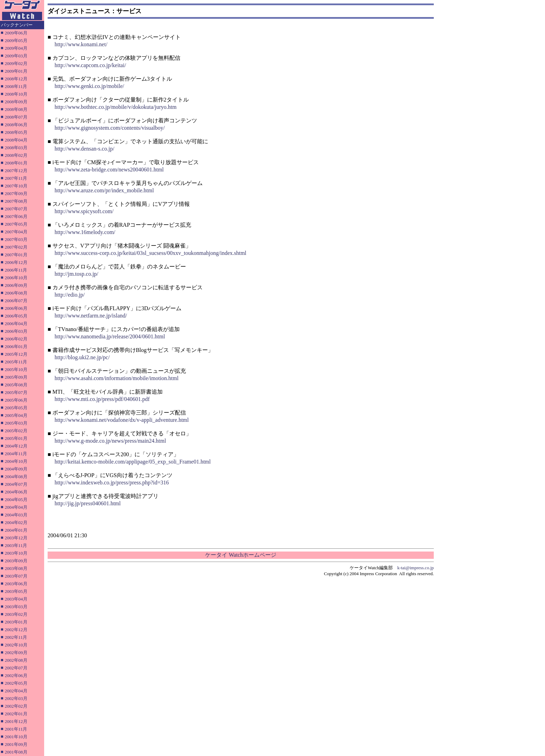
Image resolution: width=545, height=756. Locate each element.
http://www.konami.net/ (81, 44)
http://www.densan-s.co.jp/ (84, 149)
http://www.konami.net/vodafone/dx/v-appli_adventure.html (122, 420)
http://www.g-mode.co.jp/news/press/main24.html (110, 441)
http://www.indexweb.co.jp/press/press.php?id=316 (112, 482)
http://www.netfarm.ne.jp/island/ (91, 316)
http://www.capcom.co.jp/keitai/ (90, 65)
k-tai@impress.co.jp (416, 568)
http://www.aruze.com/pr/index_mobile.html (104, 190)
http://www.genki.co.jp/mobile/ (89, 86)
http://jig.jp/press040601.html (88, 503)
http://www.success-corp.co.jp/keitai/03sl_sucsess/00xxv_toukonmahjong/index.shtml (151, 253)
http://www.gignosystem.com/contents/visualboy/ (110, 128)
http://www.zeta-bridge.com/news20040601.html (109, 170)
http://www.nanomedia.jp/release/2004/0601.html (110, 336)
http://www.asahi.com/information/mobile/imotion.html (117, 378)
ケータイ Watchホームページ (241, 555)
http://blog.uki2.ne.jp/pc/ (82, 357)
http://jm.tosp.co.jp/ (76, 274)
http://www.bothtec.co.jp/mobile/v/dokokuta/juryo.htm (116, 107)
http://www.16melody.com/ (85, 232)
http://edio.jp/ (70, 295)
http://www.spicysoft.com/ (84, 211)
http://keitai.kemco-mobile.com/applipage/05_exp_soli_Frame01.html (133, 462)
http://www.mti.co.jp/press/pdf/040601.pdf (102, 399)
